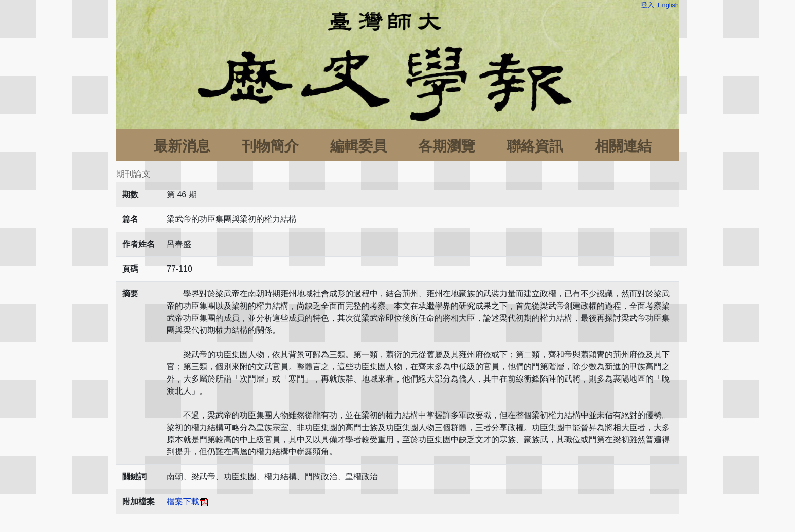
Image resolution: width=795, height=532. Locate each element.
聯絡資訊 (535, 146)
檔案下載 (188, 501)
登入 (647, 5)
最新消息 (182, 146)
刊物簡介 (270, 146)
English (668, 5)
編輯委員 (358, 146)
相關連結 (623, 146)
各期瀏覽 (447, 146)
